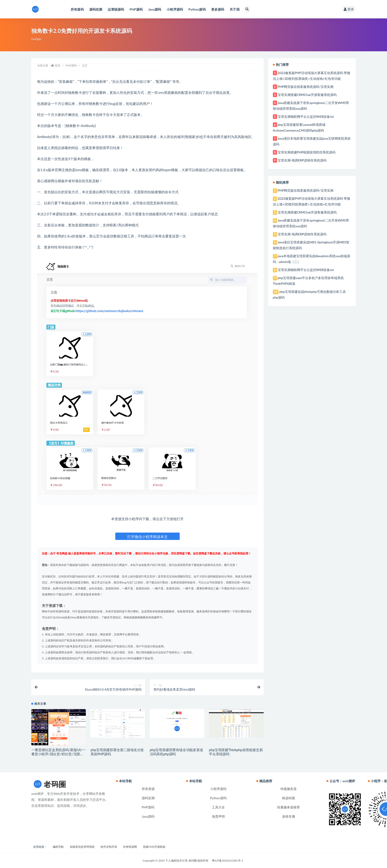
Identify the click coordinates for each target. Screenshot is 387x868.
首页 (58, 65)
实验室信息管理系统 (82, 847)
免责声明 (218, 816)
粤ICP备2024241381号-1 (228, 861)
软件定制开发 (109, 847)
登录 (349, 9)
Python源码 (218, 798)
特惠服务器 (289, 789)
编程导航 (58, 847)
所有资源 (148, 789)
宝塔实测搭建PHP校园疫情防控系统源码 (307, 152)
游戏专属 (289, 816)
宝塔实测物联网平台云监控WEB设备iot (306, 117)
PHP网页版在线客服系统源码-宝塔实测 (306, 87)
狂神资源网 (130, 847)
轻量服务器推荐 (289, 807)
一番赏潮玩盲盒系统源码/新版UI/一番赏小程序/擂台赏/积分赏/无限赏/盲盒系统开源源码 (58, 754)
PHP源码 (36, 39)
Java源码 (148, 816)
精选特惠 (289, 798)
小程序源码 (218, 789)
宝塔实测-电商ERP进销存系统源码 (302, 160)
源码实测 (148, 798)
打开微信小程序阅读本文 (147, 537)
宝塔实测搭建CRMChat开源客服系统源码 (307, 95)
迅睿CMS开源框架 (154, 847)
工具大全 (218, 807)
